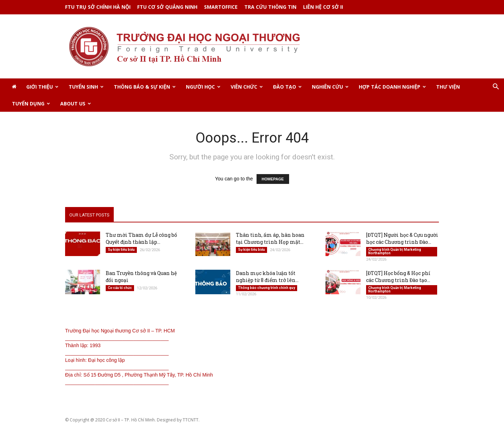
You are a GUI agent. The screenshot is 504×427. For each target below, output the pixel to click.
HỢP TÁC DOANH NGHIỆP (392, 87)
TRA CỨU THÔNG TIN (270, 7)
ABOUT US (76, 104)
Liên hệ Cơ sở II (323, 7)
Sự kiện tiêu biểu (121, 250)
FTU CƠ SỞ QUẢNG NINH (167, 7)
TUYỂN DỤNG (31, 104)
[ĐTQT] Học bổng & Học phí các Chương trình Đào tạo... (398, 277)
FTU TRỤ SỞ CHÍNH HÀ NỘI (98, 7)
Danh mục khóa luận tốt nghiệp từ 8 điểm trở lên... (267, 277)
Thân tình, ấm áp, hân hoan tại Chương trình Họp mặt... (270, 239)
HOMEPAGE (273, 180)
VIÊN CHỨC (247, 87)
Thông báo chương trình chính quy (267, 288)
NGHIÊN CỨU (330, 87)
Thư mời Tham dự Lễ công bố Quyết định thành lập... (141, 239)
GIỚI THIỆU (42, 87)
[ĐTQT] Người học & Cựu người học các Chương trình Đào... (402, 239)
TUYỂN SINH (86, 87)
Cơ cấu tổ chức (120, 288)
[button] (496, 87)
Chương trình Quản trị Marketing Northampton (395, 252)
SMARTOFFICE (221, 7)
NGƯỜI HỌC (203, 87)
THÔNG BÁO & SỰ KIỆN (145, 87)
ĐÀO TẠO (287, 87)
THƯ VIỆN (448, 87)
